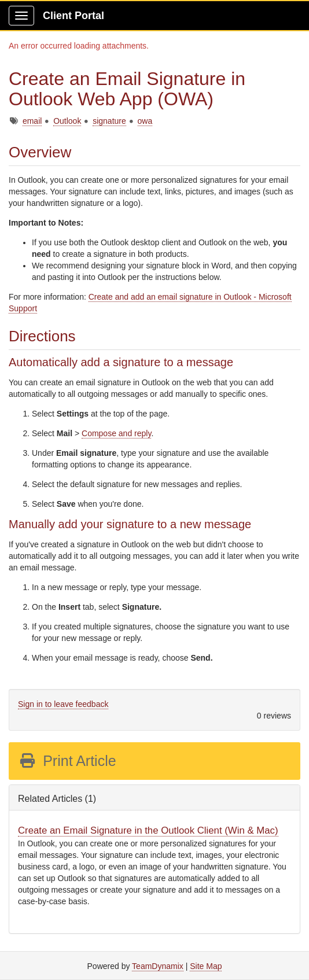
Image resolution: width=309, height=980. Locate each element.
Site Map (206, 966)
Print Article (67, 761)
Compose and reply (116, 433)
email (32, 121)
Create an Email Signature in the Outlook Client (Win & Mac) (148, 830)
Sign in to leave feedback (63, 704)
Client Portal (73, 16)
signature (109, 121)
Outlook (67, 121)
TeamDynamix (158, 966)
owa (145, 121)
